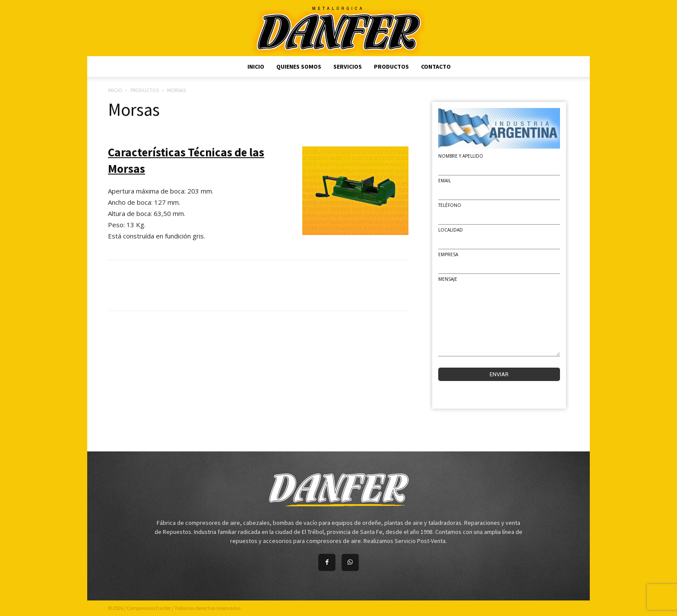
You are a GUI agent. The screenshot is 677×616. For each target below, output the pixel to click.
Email (444, 181)
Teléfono (450, 205)
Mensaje (448, 279)
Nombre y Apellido (461, 156)
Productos (391, 67)
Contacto (436, 67)
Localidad (451, 230)
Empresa (448, 254)
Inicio (256, 67)
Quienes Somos (299, 67)
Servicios (348, 67)
